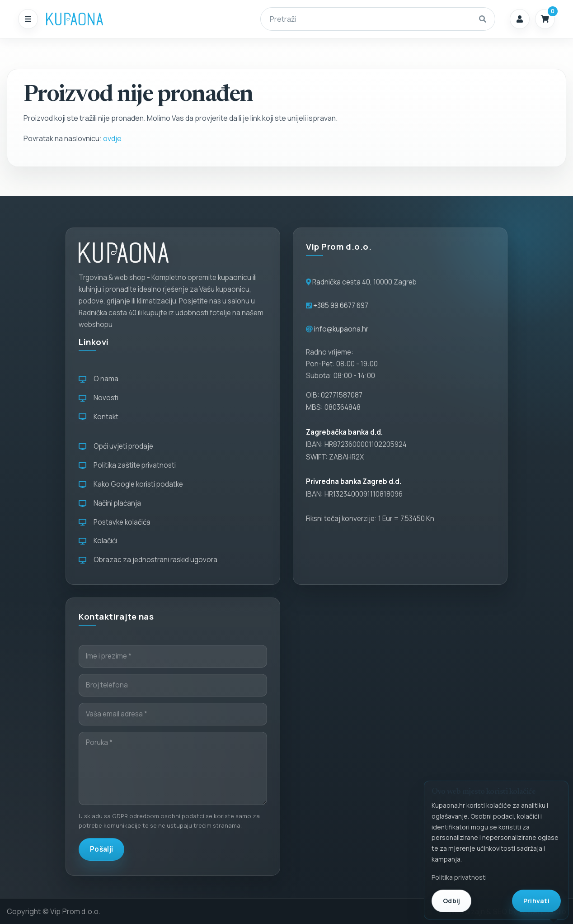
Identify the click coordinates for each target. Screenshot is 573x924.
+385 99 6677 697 (340, 306)
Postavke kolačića (115, 522)
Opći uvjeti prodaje (116, 446)
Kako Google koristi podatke (131, 484)
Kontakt (99, 417)
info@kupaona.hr (341, 329)
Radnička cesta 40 (341, 282)
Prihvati (536, 901)
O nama (99, 379)
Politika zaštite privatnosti (127, 465)
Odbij (451, 901)
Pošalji (101, 849)
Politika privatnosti (459, 877)
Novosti (99, 398)
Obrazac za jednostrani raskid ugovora (148, 560)
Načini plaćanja (110, 503)
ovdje (112, 138)
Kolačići (98, 541)
